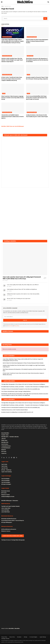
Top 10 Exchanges (5, 478)
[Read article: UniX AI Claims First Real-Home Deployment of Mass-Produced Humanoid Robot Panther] (37, 33)
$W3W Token (4, 440)
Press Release (30, 56)
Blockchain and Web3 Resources (9, 518)
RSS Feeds (4, 451)
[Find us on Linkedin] (4, 457)
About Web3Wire (5, 432)
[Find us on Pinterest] (12, 457)
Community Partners (6, 445)
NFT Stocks (4, 492)
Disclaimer (19, 636)
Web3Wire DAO (5, 442)
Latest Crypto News (6, 508)
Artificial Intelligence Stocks (8, 496)
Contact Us (4, 453)
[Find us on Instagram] (9, 457)
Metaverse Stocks (6, 494)
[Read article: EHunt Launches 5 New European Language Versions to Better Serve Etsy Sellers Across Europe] (13, 89)
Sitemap (25, 636)
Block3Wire (11, 628)
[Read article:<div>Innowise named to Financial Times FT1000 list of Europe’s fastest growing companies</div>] (37, 70)
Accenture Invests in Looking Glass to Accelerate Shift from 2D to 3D (17, 412)
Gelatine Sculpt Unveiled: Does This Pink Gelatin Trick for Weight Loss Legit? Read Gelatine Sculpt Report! (12, 60)
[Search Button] (48, 2)
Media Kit (4, 449)
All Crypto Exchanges (6, 484)
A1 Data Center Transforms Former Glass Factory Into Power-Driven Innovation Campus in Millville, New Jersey (12, 79)
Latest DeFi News (5, 509)
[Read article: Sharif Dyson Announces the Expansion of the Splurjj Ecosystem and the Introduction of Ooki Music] (37, 52)
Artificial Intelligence (7, 37)
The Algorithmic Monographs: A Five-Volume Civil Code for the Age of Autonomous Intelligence (23, 384)
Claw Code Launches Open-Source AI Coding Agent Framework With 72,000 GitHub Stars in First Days (22, 278)
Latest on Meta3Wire (9, 399)
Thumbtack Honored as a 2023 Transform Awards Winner (15, 409)
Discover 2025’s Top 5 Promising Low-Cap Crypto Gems (19, 299)
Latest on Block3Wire (9, 380)
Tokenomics (15, 500)
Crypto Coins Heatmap (7, 471)
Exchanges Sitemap (5, 638)
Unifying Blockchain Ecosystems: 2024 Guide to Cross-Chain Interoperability (23, 294)
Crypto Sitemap (43, 636)
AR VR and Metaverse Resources (9, 529)
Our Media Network (6, 447)
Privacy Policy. (17, 325)
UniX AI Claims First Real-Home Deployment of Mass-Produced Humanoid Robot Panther (37, 41)
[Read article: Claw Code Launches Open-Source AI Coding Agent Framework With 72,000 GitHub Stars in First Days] (25, 259)
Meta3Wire (17, 628)
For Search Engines (33, 636)
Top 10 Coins (4, 464)
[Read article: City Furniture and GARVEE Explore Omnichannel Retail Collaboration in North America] (13, 108)
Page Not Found (8, 6)
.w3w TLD (3, 438)
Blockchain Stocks (6, 490)
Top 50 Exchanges (6, 480)
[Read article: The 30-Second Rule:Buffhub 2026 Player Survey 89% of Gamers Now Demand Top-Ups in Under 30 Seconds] (37, 89)
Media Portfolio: (5, 628)
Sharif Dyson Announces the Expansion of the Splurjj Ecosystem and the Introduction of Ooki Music (37, 60)
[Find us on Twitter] (7, 457)
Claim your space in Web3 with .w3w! (13, 535)
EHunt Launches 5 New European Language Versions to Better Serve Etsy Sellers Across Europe (13, 98)
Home (2, 6)
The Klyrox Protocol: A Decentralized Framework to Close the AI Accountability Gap (21, 388)
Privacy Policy (4, 636)
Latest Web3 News (6, 511)
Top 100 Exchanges (6, 482)
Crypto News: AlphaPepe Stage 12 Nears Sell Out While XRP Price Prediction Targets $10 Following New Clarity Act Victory (12, 41)
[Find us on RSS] (17, 457)
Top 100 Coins (5, 467)
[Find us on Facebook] (2, 457)
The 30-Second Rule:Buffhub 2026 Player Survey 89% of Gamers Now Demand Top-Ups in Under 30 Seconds (37, 98)
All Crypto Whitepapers (7, 522)
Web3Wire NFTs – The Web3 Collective (10, 436)
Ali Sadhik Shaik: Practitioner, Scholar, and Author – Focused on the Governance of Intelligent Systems (25, 386)
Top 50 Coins (4, 466)
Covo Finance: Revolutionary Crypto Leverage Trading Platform (16, 391)
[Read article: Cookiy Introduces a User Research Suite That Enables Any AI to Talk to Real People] (37, 108)
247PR (28, 75)
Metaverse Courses (6, 530)
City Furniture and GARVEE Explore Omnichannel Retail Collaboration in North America (12, 117)
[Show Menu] (2, 2)
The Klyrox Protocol (6, 539)
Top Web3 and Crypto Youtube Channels (11, 506)
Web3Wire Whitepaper (7, 500)
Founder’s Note (5, 434)
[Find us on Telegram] (14, 457)
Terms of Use (10, 325)
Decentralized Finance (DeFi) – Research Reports (13, 520)
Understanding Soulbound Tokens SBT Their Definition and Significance (22, 289)
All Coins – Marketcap (6, 469)
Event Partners (5, 443)
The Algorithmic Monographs (18, 539)
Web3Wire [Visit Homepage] (25, 2)
